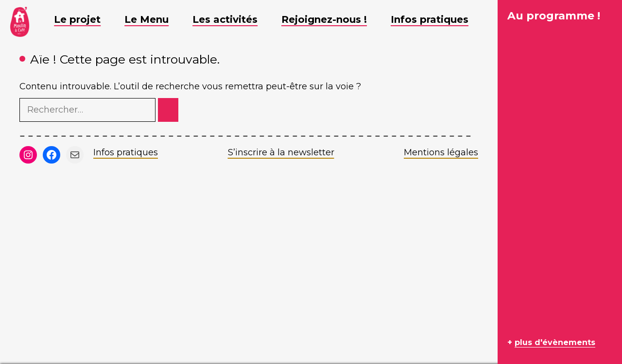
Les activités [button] (232, 19)
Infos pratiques (126, 152)
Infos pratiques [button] (437, 19)
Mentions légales (441, 152)
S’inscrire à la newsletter (281, 152)
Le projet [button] (85, 19)
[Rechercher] (168, 110)
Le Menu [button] (154, 19)
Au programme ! (554, 16)
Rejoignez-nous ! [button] (331, 19)
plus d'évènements (555, 342)
